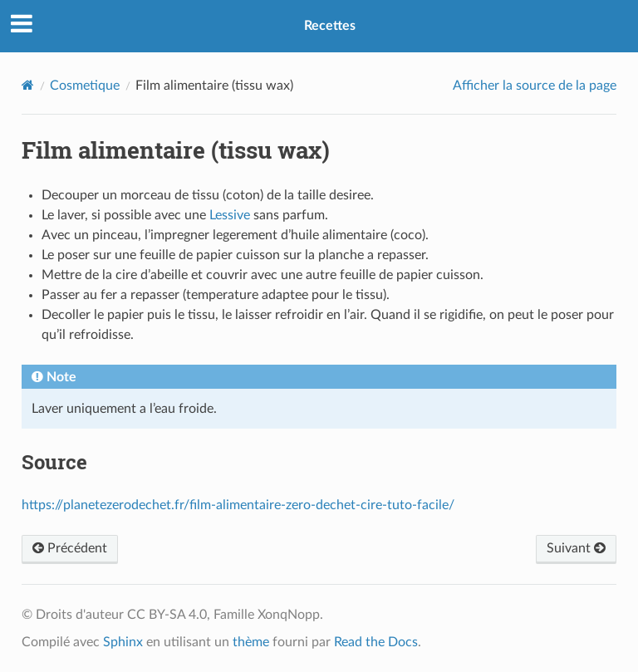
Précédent (70, 548)
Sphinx (123, 642)
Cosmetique (85, 86)
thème (251, 642)
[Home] (28, 85)
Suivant (576, 548)
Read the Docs (376, 642)
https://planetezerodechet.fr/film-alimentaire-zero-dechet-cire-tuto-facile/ (238, 505)
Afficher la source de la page (535, 86)
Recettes (330, 26)
